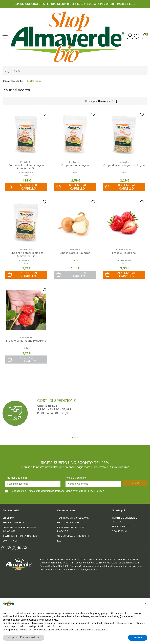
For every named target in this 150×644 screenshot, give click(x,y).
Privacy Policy (121, 526)
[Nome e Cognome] (93, 484)
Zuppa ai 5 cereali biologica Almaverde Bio (26, 254)
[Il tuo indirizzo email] (33, 484)
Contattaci (10, 541)
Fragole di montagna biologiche (26, 341)
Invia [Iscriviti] (135, 483)
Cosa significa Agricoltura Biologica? (19, 529)
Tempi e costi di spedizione (73, 518)
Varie (75, 173)
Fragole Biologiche (124, 253)
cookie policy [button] (51, 620)
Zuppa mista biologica (75, 165)
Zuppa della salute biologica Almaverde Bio (26, 167)
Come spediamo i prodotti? (73, 536)
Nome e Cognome (76, 478)
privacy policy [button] (100, 613)
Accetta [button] (138, 637)
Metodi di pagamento (70, 522)
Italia (26, 348)
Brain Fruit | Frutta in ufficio (20, 536)
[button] (146, 604)
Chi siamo (8, 518)
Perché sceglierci (13, 522)
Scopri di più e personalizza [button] (24, 637)
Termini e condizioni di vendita (125, 520)
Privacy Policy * (95, 491)
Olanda (75, 260)
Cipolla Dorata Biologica (75, 253)
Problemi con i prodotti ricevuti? (72, 529)
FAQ (59, 541)
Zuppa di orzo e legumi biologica (124, 165)
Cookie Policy (120, 531)
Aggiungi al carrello (72, 275)
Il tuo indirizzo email (16, 478)
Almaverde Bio (26, 173)
